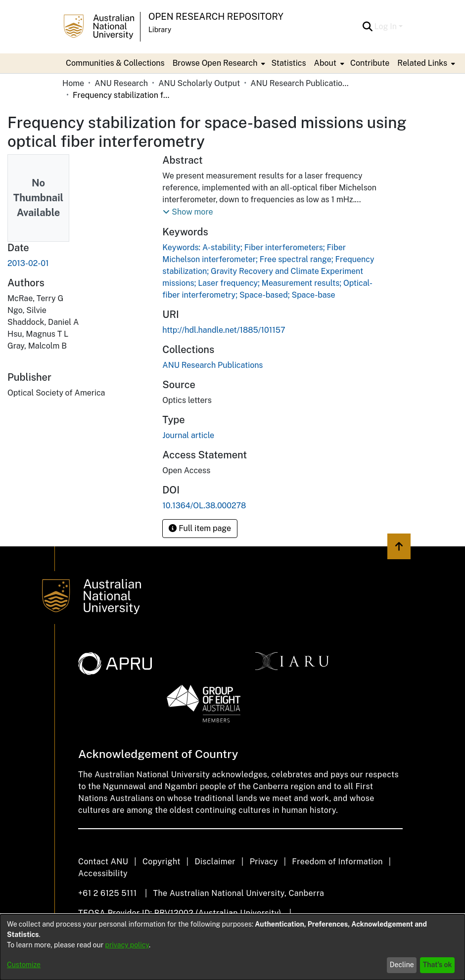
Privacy (264, 862)
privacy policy (127, 945)
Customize (24, 965)
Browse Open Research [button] (215, 63)
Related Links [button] (422, 63)
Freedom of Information (337, 862)
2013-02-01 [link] (28, 263)
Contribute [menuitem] (370, 63)
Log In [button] (387, 26)
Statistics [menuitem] (288, 63)
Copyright (162, 862)
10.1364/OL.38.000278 (204, 506)
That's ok (438, 965)
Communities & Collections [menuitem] (115, 63)
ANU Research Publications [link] (300, 83)
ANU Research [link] (121, 83)
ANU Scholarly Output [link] (199, 83)
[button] (368, 27)
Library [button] (160, 30)
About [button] (325, 63)
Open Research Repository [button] (216, 17)
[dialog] (232, 947)
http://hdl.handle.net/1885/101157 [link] (224, 330)
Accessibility (103, 873)
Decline (402, 965)
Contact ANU (103, 862)
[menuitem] (218, 63)
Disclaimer (215, 862)
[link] (212, 365)
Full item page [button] (200, 528)
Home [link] (73, 83)
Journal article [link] (188, 435)
